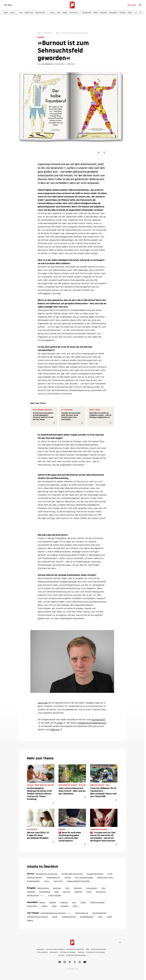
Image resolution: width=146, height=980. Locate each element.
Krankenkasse (45, 892)
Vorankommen (48, 33)
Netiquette (54, 952)
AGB (87, 949)
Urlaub (89, 892)
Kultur (130, 13)
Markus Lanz (29, 13)
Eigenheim (78, 888)
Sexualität (65, 906)
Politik (95, 13)
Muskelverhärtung (69, 917)
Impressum (40, 949)
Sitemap (68, 877)
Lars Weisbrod (47, 64)
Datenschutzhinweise (98, 949)
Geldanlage (31, 892)
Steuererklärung (82, 913)
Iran (21, 13)
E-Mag (60, 723)
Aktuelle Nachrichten (95, 874)
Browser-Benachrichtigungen (78, 881)
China (67, 888)
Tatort (100, 917)
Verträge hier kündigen (68, 952)
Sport (136, 13)
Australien (57, 888)
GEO (59, 13)
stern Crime (74, 13)
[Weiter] (140, 13)
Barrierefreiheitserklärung (55, 949)
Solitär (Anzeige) (55, 895)
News (6, 13)
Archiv (110, 874)
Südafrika (78, 892)
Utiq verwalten (43, 952)
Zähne (75, 906)
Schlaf (54, 906)
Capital (65, 13)
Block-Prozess (41, 13)
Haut (74, 902)
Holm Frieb (43, 703)
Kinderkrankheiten (97, 902)
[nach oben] (120, 942)
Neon (39, 33)
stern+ (53, 13)
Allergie (42, 902)
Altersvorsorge (43, 888)
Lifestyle (123, 13)
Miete (57, 892)
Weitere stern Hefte (105, 877)
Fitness (83, 902)
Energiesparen (92, 888)
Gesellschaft (87, 13)
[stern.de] (72, 5)
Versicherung (101, 892)
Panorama (103, 13)
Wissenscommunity (35, 877)
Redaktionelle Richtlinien (75, 949)
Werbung (81, 952)
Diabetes (53, 902)
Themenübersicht (53, 877)
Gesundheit (113, 13)
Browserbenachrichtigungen (76, 955)
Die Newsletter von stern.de (47, 874)
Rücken (45, 906)
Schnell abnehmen (99, 913)
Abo (132, 5)
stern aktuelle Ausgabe (84, 877)
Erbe (103, 888)
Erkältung (64, 902)
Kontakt (61, 955)
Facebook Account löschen (37, 917)
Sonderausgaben (33, 881)
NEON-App (55, 730)
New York (67, 892)
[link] (140, 5)
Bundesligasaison (87, 917)
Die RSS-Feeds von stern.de (72, 874)
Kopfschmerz (32, 906)
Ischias (55, 917)
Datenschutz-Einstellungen (96, 952)
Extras (12, 13)
